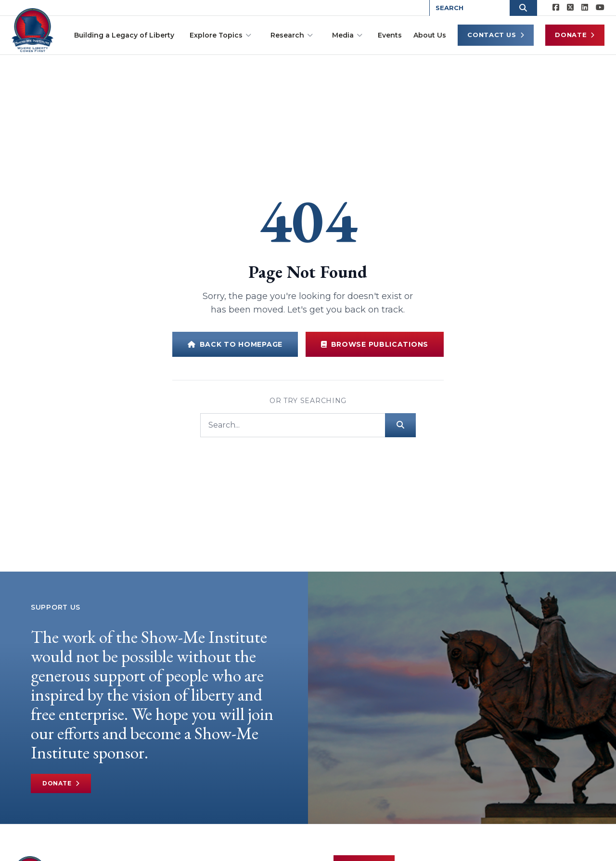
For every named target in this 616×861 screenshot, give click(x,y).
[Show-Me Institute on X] (570, 8)
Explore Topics (220, 35)
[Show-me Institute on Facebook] (556, 8)
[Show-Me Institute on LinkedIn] (585, 8)
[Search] (293, 425)
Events (390, 35)
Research (292, 35)
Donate (575, 35)
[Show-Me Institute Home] (34, 28)
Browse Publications (375, 344)
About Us (430, 35)
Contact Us (496, 35)
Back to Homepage (235, 344)
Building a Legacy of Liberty (124, 35)
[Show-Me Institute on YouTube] (600, 8)
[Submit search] (400, 425)
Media (347, 35)
